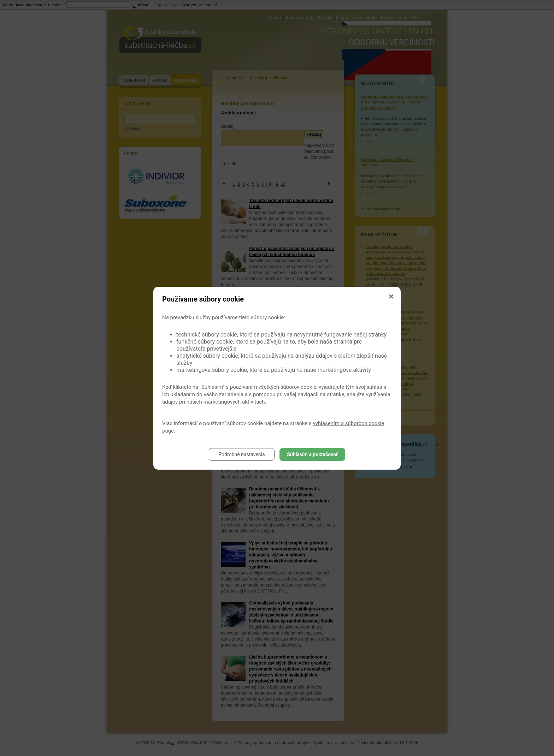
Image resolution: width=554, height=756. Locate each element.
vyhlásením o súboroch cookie (349, 423)
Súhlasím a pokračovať (312, 454)
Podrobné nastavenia (241, 454)
